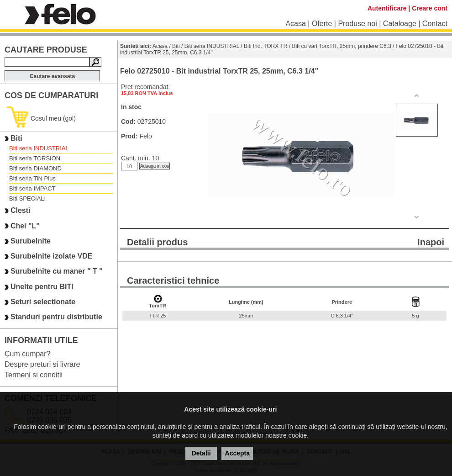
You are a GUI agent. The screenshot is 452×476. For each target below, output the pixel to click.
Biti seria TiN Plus (32, 178)
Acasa (295, 24)
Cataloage (400, 24)
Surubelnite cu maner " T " (57, 272)
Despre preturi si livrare (42, 364)
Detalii (201, 453)
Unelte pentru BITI (42, 287)
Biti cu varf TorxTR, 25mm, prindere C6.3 (341, 46)
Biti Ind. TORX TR (265, 46)
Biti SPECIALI (27, 198)
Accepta (237, 453)
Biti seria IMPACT (32, 188)
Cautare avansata (52, 76)
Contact (435, 24)
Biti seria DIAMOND (35, 168)
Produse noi (357, 24)
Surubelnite (31, 241)
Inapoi (431, 242)
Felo (145, 136)
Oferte (322, 24)
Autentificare (387, 8)
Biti (16, 138)
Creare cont (430, 8)
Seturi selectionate (43, 302)
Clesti (21, 211)
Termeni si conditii (34, 375)
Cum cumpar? (27, 354)
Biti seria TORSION (35, 158)
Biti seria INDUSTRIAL (39, 148)
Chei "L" (25, 226)
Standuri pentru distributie (56, 317)
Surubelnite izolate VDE (52, 256)
